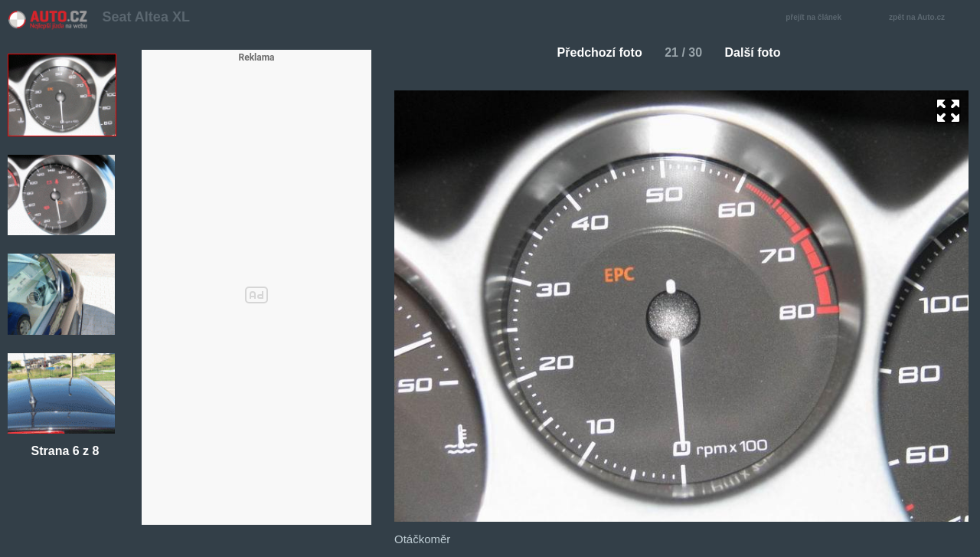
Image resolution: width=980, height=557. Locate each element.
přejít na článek (818, 18)
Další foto (759, 52)
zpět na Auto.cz (925, 18)
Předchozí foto (594, 52)
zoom (948, 111)
